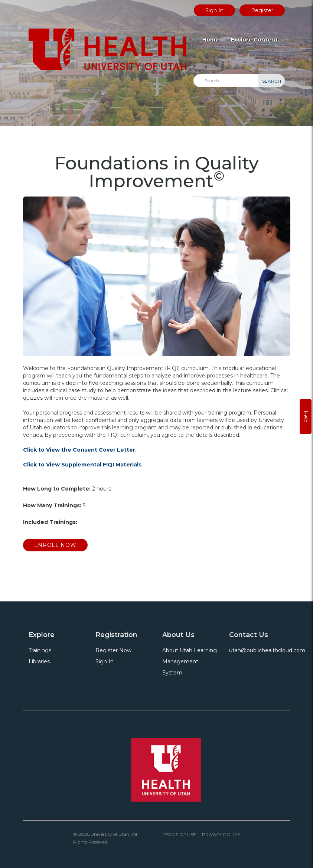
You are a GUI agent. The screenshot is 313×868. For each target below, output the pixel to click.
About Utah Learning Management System (190, 661)
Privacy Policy (221, 834)
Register (262, 10)
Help (306, 417)
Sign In (214, 10)
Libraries (39, 661)
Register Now (113, 650)
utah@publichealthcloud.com (267, 650)
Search (272, 81)
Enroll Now (55, 545)
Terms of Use (179, 834)
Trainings (40, 650)
